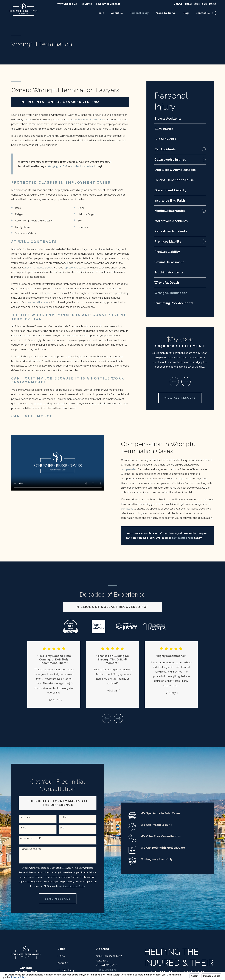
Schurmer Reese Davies (91, 119)
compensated (129, 469)
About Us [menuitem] (117, 13)
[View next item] (186, 382)
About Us (63, 963)
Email (63, 828)
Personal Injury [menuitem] (139, 13)
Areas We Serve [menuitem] (166, 13)
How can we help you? (31, 849)
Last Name (65, 817)
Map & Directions (106, 970)
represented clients (75, 268)
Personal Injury (66, 970)
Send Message (58, 899)
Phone (23, 828)
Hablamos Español (108, 4)
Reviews (87, 4)
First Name (25, 817)
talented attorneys (37, 302)
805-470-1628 (205, 4)
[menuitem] (180, 118)
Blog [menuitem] (186, 13)
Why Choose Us (67, 4)
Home (61, 956)
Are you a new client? (30, 838)
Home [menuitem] (100, 13)
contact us (127, 509)
